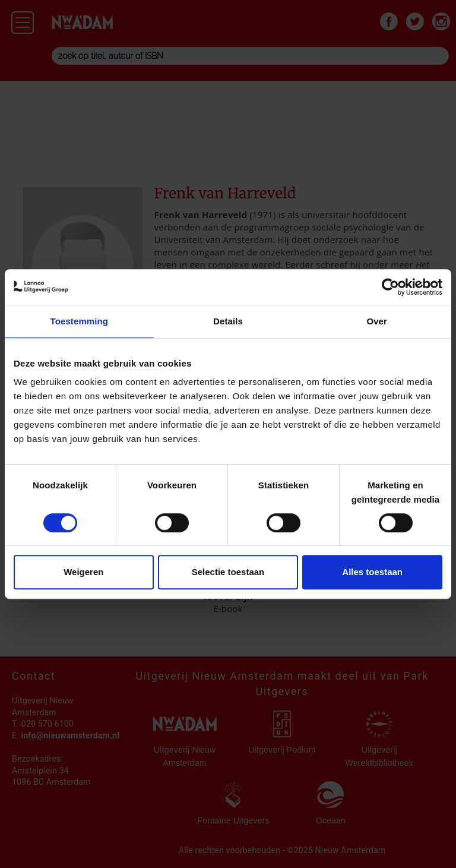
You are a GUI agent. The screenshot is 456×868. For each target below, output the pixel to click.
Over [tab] (377, 321)
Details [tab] (228, 321)
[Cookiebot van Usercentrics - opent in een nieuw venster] (390, 287)
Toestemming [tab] (80, 321)
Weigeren (83, 572)
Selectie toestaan (228, 572)
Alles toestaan (372, 572)
